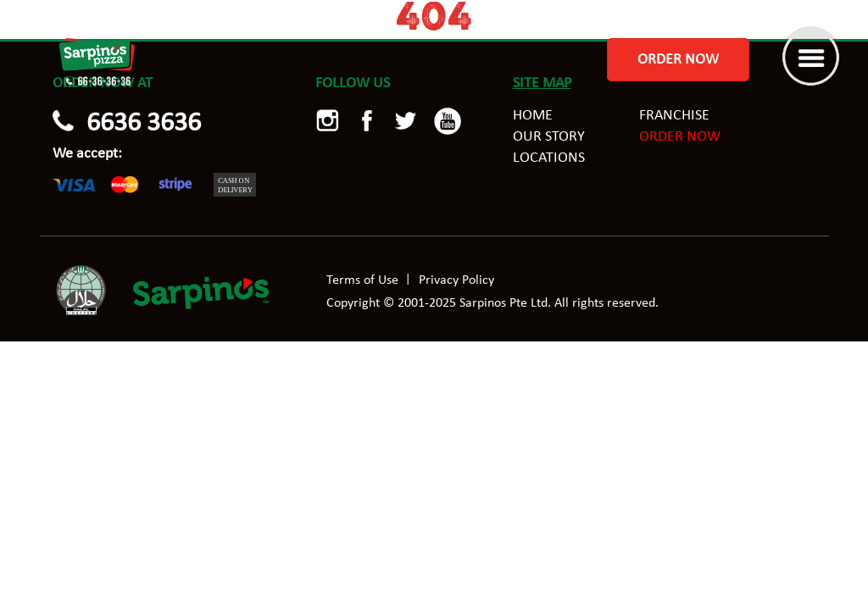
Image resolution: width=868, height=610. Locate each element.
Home (533, 116)
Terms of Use (362, 280)
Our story (549, 137)
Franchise (674, 116)
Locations (549, 158)
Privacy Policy (456, 280)
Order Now (678, 60)
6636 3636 (144, 124)
